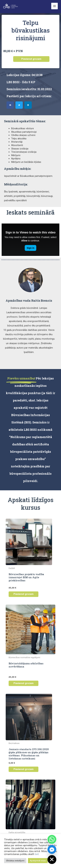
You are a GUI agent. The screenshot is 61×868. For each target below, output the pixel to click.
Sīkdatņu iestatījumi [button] (15, 861)
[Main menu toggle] (54, 6)
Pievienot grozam (31, 59)
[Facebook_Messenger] (52, 849)
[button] (10, 105)
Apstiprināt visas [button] (38, 861)
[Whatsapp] (52, 839)
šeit (37, 854)
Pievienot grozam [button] (24, 594)
